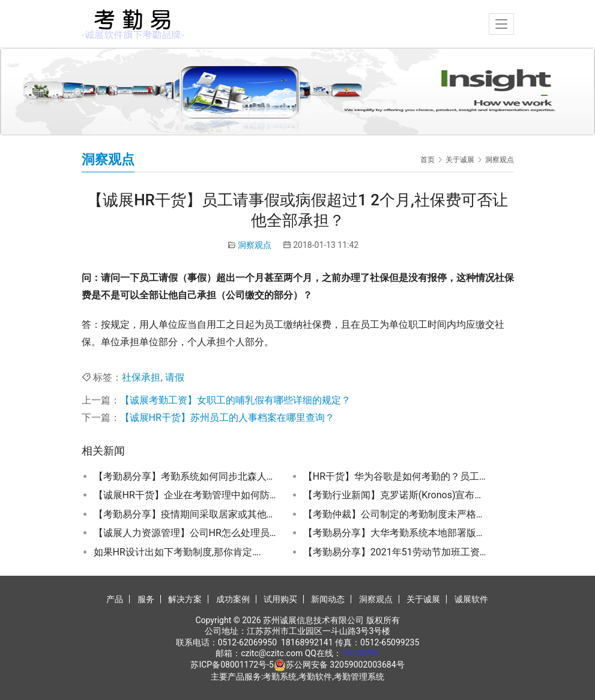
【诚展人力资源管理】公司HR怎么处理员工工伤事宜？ (186, 533)
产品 (115, 599)
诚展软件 (471, 599)
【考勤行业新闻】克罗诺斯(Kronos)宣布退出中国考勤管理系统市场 (395, 495)
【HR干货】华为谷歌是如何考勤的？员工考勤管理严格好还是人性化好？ (395, 476)
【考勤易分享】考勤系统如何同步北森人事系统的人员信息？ (186, 476)
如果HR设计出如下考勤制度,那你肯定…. (177, 552)
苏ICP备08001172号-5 (232, 665)
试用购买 (280, 599)
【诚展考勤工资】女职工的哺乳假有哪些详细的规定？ (235, 400)
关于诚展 (423, 599)
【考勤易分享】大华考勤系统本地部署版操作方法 (395, 533)
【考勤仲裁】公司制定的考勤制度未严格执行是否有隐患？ (395, 514)
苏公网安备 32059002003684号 (345, 665)
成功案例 (233, 599)
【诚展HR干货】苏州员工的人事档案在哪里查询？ (227, 418)
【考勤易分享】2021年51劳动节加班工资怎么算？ (395, 552)
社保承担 (141, 377)
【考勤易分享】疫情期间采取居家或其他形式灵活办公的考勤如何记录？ (186, 514)
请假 (175, 377)
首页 (427, 160)
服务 (146, 599)
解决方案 (185, 599)
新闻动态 (328, 599)
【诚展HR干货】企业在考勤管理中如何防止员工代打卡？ (186, 495)
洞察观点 (255, 245)
